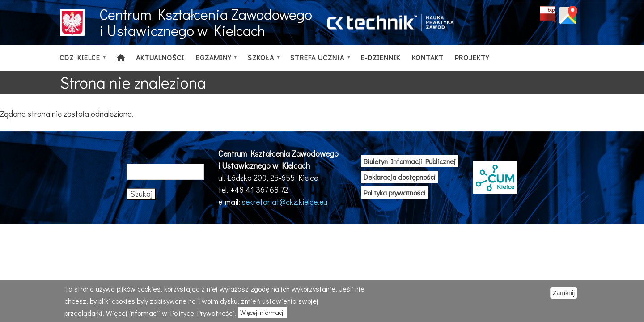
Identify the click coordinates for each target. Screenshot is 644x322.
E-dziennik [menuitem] (381, 57)
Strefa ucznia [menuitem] (319, 62)
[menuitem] (121, 58)
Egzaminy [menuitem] (214, 62)
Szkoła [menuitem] (262, 62)
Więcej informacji (262, 312)
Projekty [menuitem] (472, 57)
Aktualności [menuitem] (160, 57)
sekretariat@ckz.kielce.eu (285, 202)
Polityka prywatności (395, 193)
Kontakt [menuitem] (428, 57)
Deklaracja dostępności (400, 177)
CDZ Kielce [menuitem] (81, 62)
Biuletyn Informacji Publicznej (410, 161)
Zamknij (564, 293)
